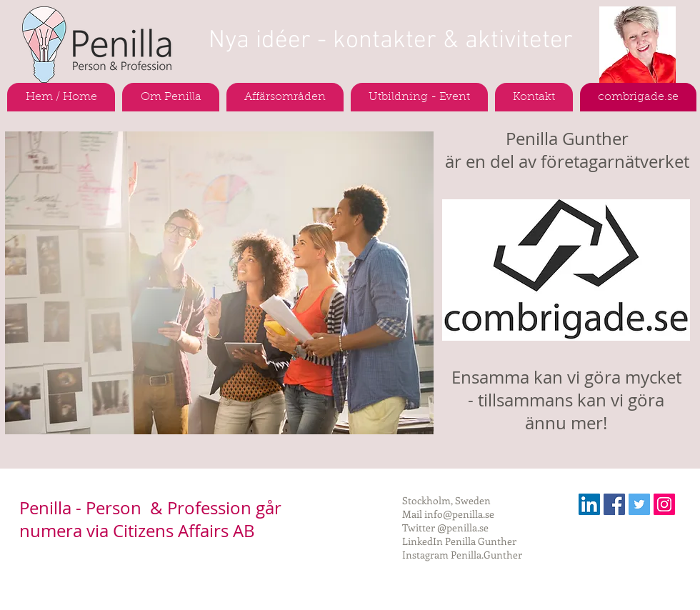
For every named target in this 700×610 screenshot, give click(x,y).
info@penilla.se (459, 514)
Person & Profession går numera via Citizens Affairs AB (150, 519)
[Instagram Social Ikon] (664, 504)
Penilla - (52, 508)
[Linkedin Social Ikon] (589, 504)
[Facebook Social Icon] (614, 504)
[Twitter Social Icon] (639, 504)
